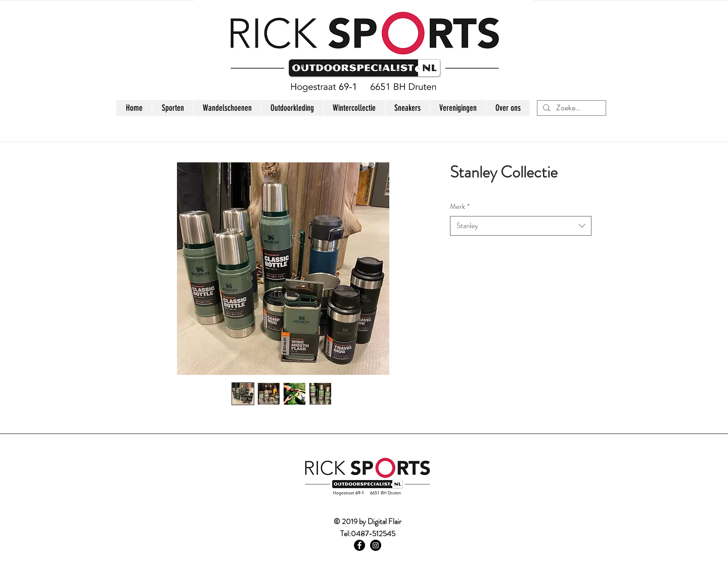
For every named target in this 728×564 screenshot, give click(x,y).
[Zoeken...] (570, 108)
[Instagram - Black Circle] (376, 545)
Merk (460, 207)
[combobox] (521, 226)
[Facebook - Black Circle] (359, 545)
